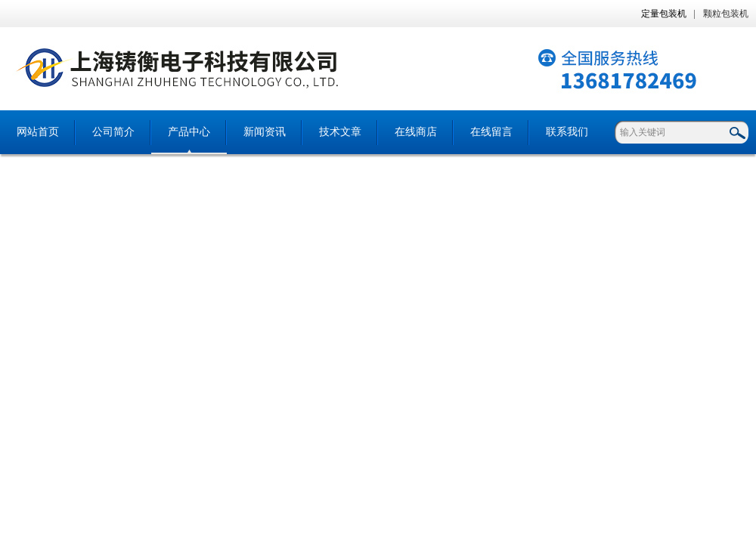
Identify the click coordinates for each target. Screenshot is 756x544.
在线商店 (416, 132)
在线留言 (491, 132)
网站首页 (38, 132)
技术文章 (340, 132)
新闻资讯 (265, 132)
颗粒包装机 (726, 14)
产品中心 (189, 132)
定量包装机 (664, 14)
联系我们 (567, 132)
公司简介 (113, 132)
